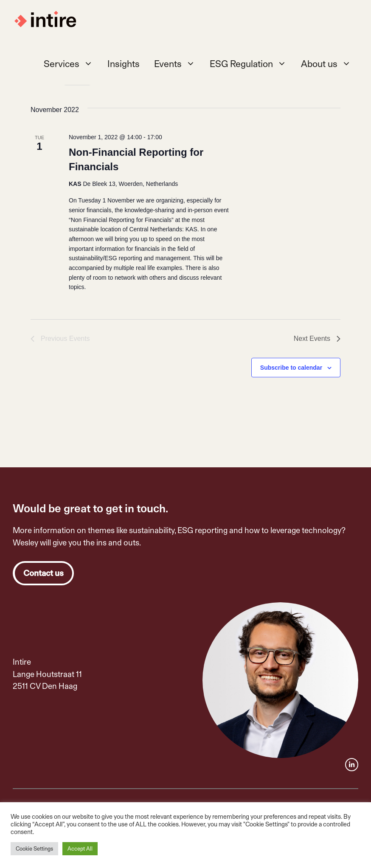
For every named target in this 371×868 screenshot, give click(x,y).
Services (72, 64)
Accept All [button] (80, 848)
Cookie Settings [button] (34, 848)
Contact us (44, 573)
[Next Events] (317, 339)
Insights (124, 64)
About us (330, 64)
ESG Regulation (252, 64)
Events (178, 64)
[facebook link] (352, 765)
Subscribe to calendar (291, 368)
